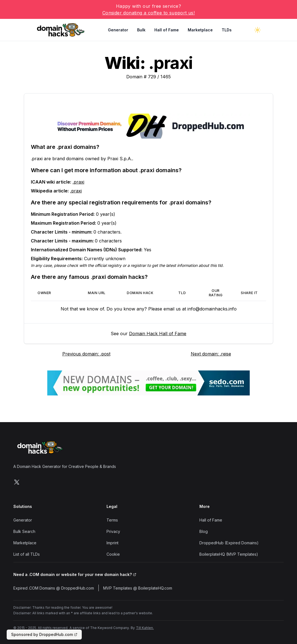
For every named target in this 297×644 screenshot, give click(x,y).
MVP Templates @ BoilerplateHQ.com (138, 588)
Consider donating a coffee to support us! (148, 13)
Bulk (141, 30)
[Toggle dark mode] (258, 30)
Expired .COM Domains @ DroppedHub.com (54, 588)
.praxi (78, 182)
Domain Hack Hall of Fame (158, 334)
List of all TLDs (27, 554)
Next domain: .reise (211, 354)
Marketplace (200, 30)
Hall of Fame (167, 30)
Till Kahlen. (145, 628)
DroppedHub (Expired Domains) (229, 543)
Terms (112, 520)
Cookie (113, 554)
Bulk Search (24, 531)
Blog (204, 531)
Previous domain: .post (86, 354)
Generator (118, 30)
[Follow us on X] (17, 482)
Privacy (113, 531)
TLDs (227, 30)
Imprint (112, 543)
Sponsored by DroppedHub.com (44, 634)
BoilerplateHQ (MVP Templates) (229, 554)
